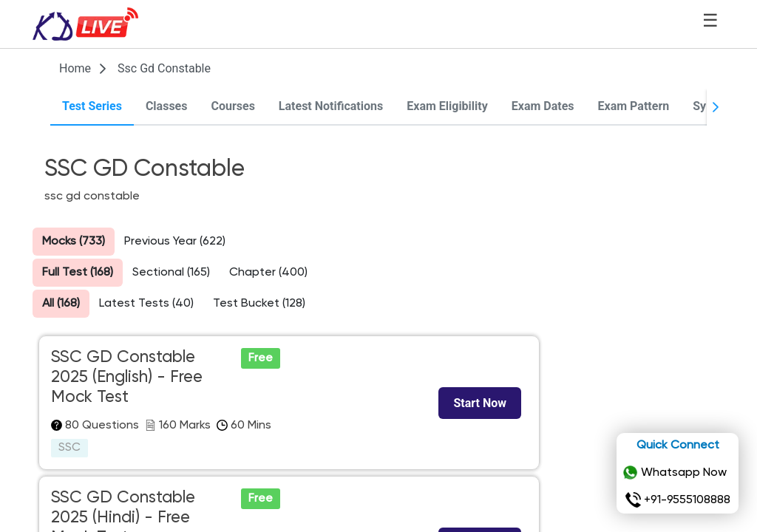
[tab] (92, 107)
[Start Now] (480, 403)
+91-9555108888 (678, 500)
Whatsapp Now (675, 473)
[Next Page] (716, 107)
